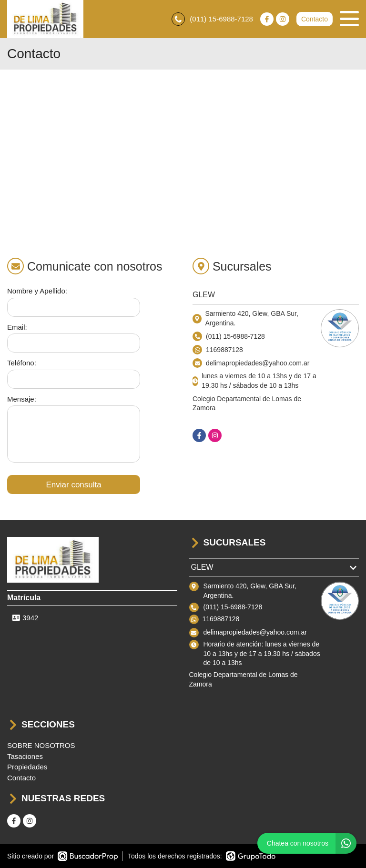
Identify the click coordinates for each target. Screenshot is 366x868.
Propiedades (27, 767)
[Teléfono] (74, 379)
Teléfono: (22, 363)
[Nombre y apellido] (74, 307)
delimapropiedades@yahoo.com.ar (255, 632)
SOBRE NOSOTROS (41, 745)
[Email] (74, 343)
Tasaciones (25, 756)
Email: (17, 327)
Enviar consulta (73, 485)
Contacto (315, 19)
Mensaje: (22, 399)
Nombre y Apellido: (37, 291)
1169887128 (224, 350)
